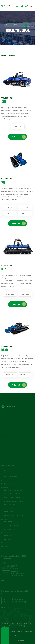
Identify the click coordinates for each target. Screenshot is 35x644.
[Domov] (6, 5)
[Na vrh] (5, 636)
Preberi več (19, 137)
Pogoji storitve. (26, 626)
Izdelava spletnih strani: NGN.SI (21, 631)
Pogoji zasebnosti (21, 636)
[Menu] (17, 6)
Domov (8, 25)
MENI (14, 25)
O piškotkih (21, 641)
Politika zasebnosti (13, 626)
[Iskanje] (22, 6)
